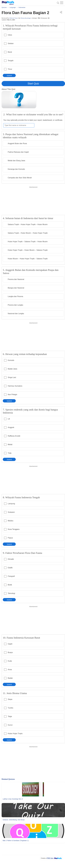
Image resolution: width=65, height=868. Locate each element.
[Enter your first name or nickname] (19, 125)
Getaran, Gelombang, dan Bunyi (14, 820)
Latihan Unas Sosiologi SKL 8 (13, 799)
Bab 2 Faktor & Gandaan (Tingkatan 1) (16, 841)
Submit (9, 75)
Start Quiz (33, 84)
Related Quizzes (8, 779)
